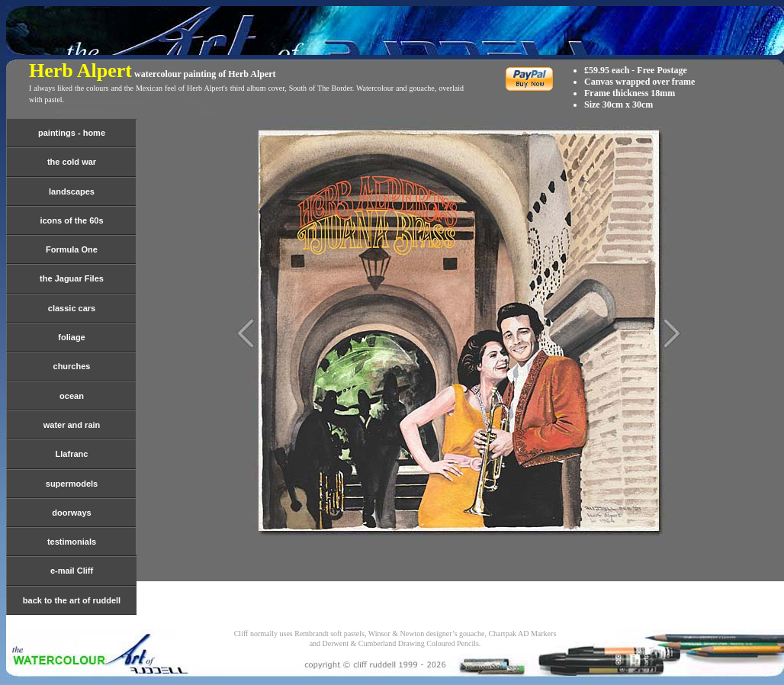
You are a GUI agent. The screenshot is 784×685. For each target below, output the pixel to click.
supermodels (72, 484)
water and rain (72, 425)
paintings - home (72, 133)
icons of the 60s (71, 220)
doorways (71, 513)
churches (72, 366)
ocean (72, 396)
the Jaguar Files (72, 278)
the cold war (72, 162)
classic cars (72, 308)
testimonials (72, 542)
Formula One (72, 249)
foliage (71, 337)
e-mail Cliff (72, 571)
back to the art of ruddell (72, 600)
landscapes (72, 191)
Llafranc (72, 454)
